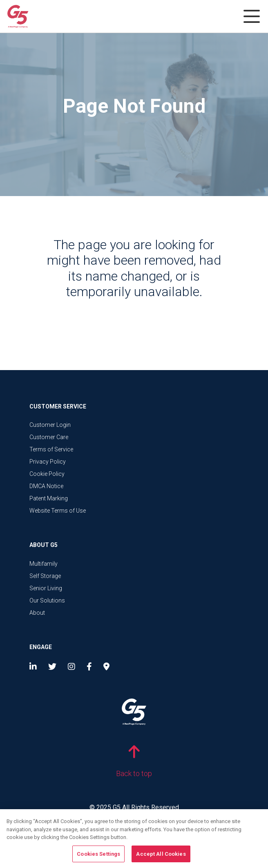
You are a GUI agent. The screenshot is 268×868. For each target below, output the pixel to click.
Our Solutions (47, 600)
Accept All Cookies (161, 856)
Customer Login (50, 425)
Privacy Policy (48, 462)
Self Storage (45, 576)
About (37, 613)
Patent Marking (49, 498)
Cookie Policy (47, 474)
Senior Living (46, 588)
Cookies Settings (98, 856)
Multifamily (44, 564)
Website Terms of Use (58, 511)
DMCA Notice (46, 486)
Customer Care (49, 437)
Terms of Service (51, 449)
